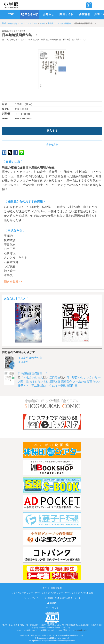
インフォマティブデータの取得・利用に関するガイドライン (52, 598)
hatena (4, 153)
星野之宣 (55, 382)
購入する (52, 131)
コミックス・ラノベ (29, 23)
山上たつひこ (82, 40)
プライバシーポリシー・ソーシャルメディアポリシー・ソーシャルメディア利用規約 (52, 593)
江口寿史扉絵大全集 (30, 358)
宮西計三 (72, 386)
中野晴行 (54, 40)
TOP (4, 23)
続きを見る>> (13, 281)
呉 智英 (41, 40)
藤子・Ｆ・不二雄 (29, 386)
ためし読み (52, 95)
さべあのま (80, 382)
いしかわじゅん (13, 40)
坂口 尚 (46, 386)
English (52, 603)
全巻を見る (52, 144)
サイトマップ (52, 608)
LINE (22, 153)
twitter (10, 153)
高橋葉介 (67, 382)
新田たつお (94, 382)
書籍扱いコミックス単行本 (60, 23)
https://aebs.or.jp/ (81, 630)
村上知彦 (67, 40)
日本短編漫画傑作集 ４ (33, 373)
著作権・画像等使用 (52, 588)
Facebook (16, 153)
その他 (43, 23)
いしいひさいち (88, 377)
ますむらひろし (39, 382)
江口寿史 (28, 40)
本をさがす (13, 23)
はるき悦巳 (59, 386)
